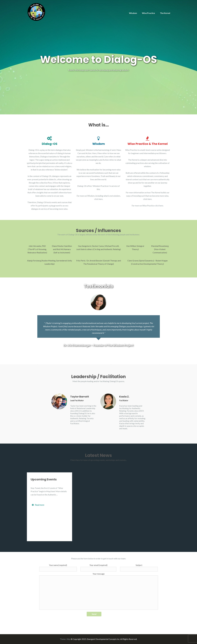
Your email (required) (98, 568)
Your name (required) (58, 568)
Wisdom (133, 13)
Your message (99, 591)
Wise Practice (148, 13)
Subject (139, 568)
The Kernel (165, 13)
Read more (38, 505)
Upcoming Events (44, 479)
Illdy (68, 639)
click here (98, 199)
